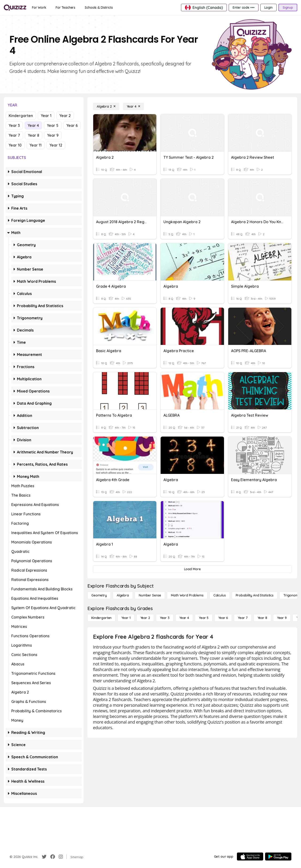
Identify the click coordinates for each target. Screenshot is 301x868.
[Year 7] (243, 618)
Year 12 (56, 145)
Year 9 (53, 135)
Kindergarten (21, 116)
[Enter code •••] (243, 8)
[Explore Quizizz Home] (15, 8)
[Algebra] (123, 595)
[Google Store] (278, 857)
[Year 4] (133, 106)
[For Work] (39, 8)
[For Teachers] (66, 8)
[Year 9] (282, 618)
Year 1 (46, 116)
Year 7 (14, 135)
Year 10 (15, 145)
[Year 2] (145, 618)
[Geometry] (99, 595)
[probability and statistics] (255, 595)
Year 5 (53, 125)
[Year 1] (126, 618)
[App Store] (250, 857)
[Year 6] (223, 618)
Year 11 (36, 145)
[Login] (268, 8)
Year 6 (72, 125)
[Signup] (288, 8)
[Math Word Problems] (187, 595)
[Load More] (192, 569)
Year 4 (33, 125)
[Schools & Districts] (99, 8)
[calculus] (220, 595)
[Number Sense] (150, 595)
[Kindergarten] (101, 618)
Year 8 (34, 135)
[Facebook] (53, 857)
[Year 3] (165, 618)
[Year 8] (262, 618)
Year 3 (14, 125)
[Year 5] (204, 618)
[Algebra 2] (106, 106)
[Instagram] (61, 857)
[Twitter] (44, 857)
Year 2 (65, 116)
